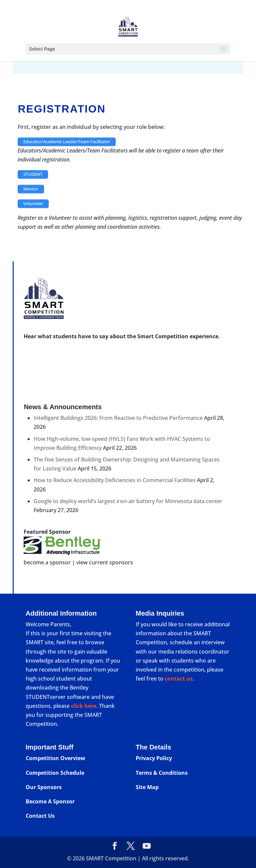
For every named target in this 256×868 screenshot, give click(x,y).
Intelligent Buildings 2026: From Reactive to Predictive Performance (118, 418)
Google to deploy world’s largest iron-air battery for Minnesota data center (128, 501)
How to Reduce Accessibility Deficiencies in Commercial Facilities (115, 480)
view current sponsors (105, 562)
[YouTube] (147, 846)
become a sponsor (47, 562)
